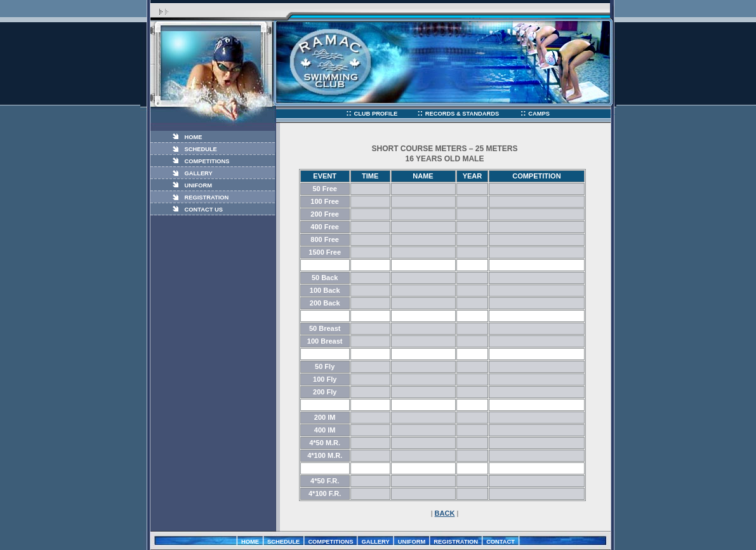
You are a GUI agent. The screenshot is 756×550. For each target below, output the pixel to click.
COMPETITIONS (207, 161)
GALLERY (199, 173)
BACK (445, 513)
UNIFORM (199, 185)
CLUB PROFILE (375, 114)
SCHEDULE (201, 149)
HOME (194, 137)
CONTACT (501, 542)
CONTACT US (204, 210)
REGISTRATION (207, 198)
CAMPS (539, 114)
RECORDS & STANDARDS (463, 114)
